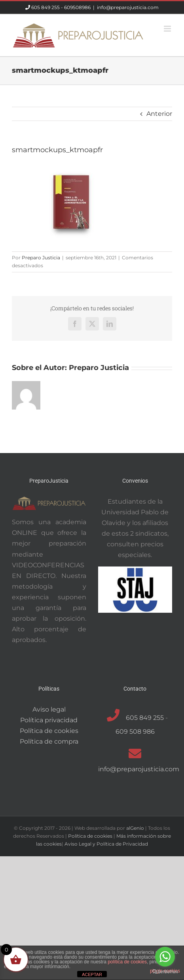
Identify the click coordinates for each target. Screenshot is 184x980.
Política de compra (49, 741)
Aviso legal (49, 709)
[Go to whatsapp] (165, 957)
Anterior (159, 114)
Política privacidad (49, 720)
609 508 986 (135, 732)
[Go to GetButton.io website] (165, 972)
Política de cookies (49, 731)
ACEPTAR (92, 974)
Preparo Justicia (41, 258)
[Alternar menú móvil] (168, 29)
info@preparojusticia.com (128, 7)
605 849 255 (46, 7)
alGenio (135, 828)
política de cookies (127, 962)
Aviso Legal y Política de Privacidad (106, 844)
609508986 (77, 7)
